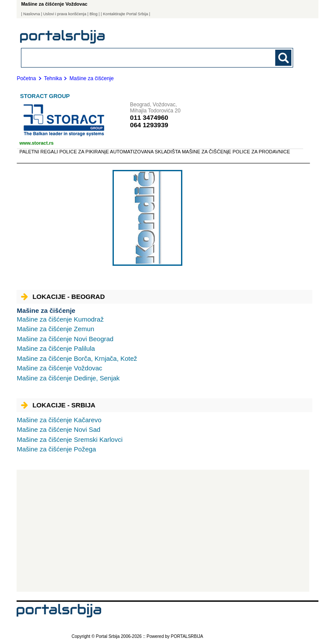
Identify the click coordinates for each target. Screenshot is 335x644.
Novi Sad (58, 429)
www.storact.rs (36, 143)
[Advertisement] (163, 531)
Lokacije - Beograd (63, 297)
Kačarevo (59, 420)
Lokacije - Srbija (58, 405)
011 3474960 (149, 117)
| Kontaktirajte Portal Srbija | (125, 14)
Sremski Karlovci (70, 439)
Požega (56, 449)
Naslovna (31, 14)
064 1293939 (149, 125)
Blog (93, 14)
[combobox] (131, 57)
